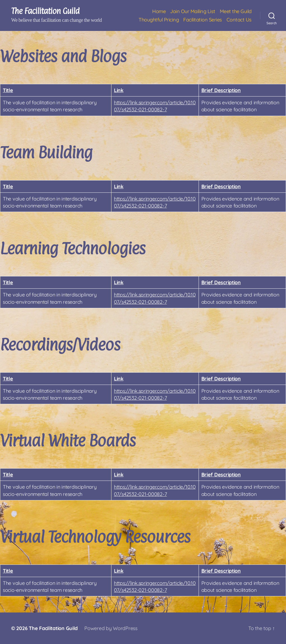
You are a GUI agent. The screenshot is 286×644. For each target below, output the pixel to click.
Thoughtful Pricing (159, 20)
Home (159, 11)
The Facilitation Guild (45, 11)
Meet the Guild (236, 11)
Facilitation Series (203, 20)
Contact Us (239, 20)
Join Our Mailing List (193, 11)
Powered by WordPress (111, 628)
